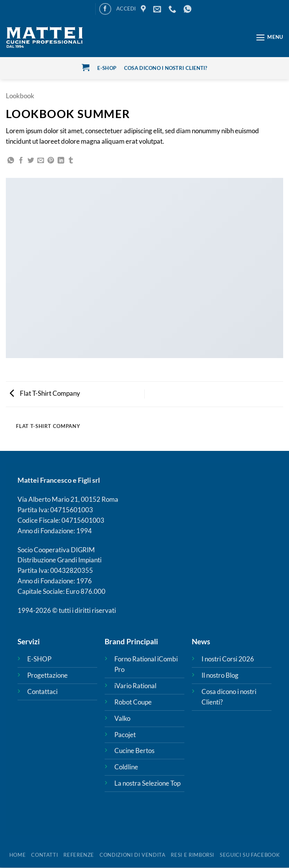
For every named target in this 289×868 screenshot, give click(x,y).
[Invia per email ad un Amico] (41, 161)
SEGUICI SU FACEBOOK (250, 855)
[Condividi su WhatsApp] (11, 161)
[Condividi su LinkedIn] (61, 161)
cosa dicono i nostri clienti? (166, 68)
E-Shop (107, 68)
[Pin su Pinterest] (51, 161)
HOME (18, 855)
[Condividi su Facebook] (21, 161)
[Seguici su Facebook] (105, 9)
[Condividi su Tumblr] (71, 161)
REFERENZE (79, 855)
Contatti (45, 855)
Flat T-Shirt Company (45, 393)
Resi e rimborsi (193, 855)
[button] (126, 9)
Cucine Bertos (134, 751)
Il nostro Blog (220, 675)
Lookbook (20, 96)
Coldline (126, 767)
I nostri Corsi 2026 (228, 659)
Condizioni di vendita (133, 855)
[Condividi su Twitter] (31, 161)
